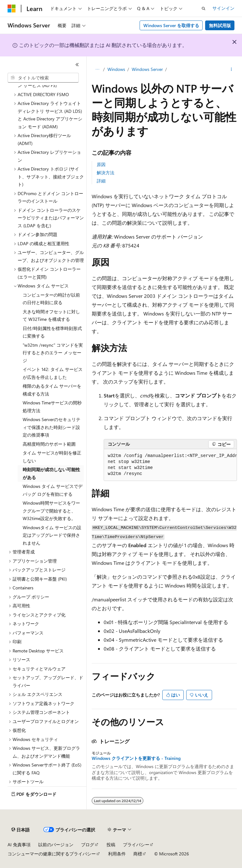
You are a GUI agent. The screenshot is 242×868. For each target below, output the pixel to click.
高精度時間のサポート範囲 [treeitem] (49, 444)
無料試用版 (220, 25)
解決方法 (106, 173)
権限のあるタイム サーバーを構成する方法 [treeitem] (52, 390)
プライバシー (136, 845)
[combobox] (43, 78)
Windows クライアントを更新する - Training (136, 758)
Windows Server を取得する (171, 25)
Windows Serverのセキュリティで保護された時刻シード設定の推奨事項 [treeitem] (52, 427)
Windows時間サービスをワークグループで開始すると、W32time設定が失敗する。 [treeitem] (51, 511)
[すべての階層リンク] (97, 70)
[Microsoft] (12, 9)
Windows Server (147, 69)
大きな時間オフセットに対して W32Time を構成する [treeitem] (51, 315)
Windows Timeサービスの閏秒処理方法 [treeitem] (52, 407)
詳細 (101, 181)
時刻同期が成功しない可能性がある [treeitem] (51, 473)
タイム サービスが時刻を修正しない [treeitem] (52, 457)
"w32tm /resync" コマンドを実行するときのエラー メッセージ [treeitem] (53, 353)
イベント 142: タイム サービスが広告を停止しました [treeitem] (53, 373)
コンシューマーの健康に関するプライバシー (52, 854)
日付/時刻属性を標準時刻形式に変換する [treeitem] (52, 332)
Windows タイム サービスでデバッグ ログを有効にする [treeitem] (53, 490)
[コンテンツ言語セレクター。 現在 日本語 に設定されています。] (20, 830)
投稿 (111, 845)
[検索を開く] (204, 9)
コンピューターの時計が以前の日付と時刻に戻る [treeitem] (51, 299)
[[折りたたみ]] (77, 65)
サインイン (223, 8)
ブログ (88, 845)
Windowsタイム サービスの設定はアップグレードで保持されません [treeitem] (52, 535)
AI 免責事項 (19, 845)
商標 (138, 854)
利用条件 (117, 854)
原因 (101, 164)
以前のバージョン (56, 845)
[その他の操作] (231, 70)
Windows (116, 69)
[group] (170, 465)
